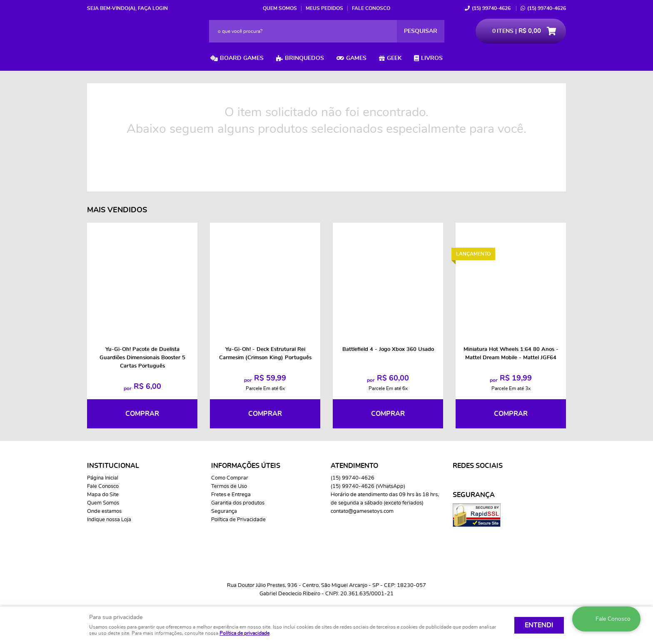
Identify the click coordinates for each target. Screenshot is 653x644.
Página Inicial (103, 478)
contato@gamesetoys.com (362, 511)
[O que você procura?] (421, 31)
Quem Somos (280, 8)
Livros (432, 58)
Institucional (113, 466)
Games (356, 58)
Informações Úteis (246, 466)
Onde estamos (104, 511)
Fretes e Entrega (231, 495)
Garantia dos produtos (238, 503)
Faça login (153, 8)
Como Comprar (230, 478)
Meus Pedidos (324, 8)
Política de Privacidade (238, 520)
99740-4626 (491, 8)
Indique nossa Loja (109, 520)
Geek (394, 58)
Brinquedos (304, 58)
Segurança (224, 511)
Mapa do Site (103, 495)
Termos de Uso (229, 486)
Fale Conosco (371, 8)
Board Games (242, 58)
